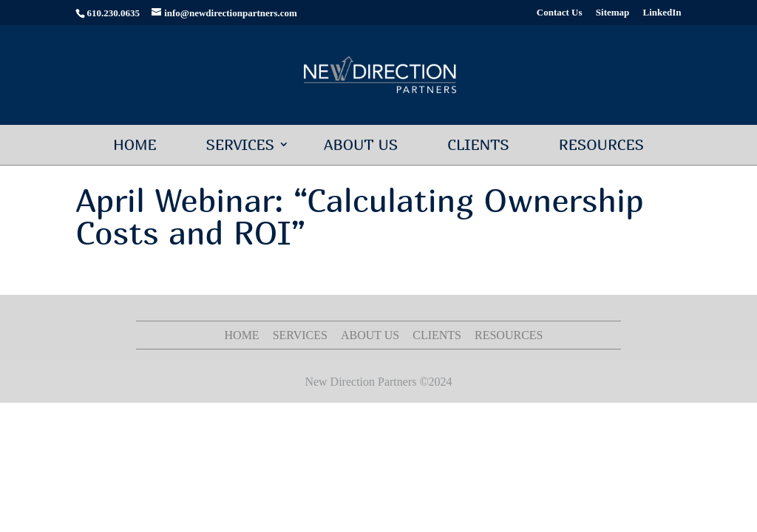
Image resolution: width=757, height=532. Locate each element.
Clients (478, 144)
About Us (361, 144)
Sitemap (613, 13)
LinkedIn (662, 13)
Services (240, 144)
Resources (601, 144)
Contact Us (560, 13)
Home (135, 144)
